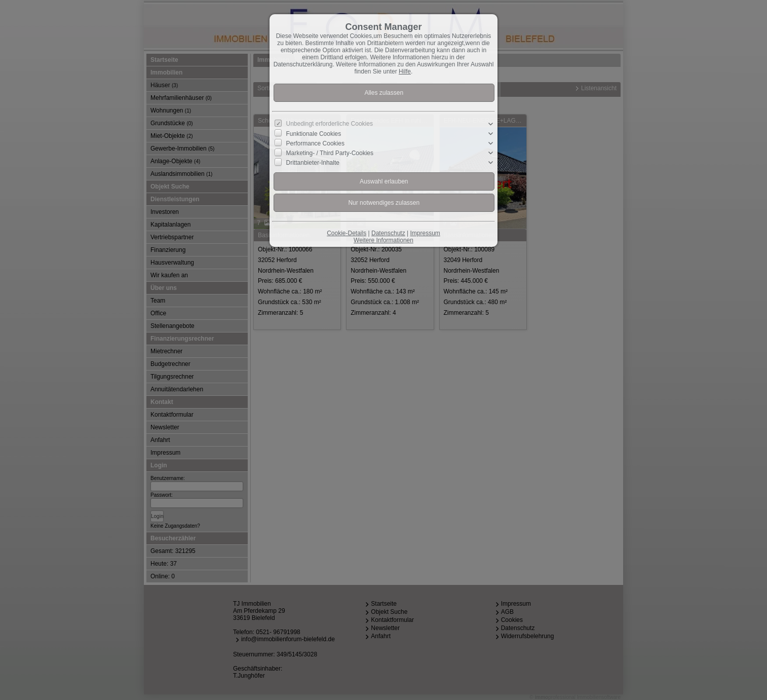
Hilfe (405, 71)
